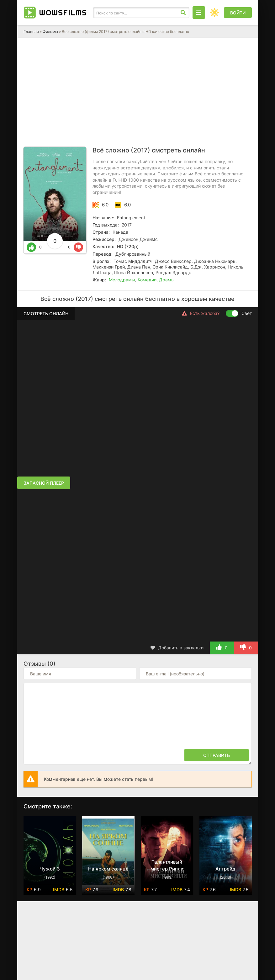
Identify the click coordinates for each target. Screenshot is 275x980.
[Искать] (183, 13)
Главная (31, 32)
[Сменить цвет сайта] (214, 13)
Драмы (167, 280)
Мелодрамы (122, 280)
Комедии (147, 280)
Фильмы (50, 32)
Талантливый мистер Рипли (167, 865)
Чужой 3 (50, 869)
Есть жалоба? (201, 313)
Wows (63, 13)
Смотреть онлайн (46, 314)
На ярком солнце (108, 869)
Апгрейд (225, 869)
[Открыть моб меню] (199, 13)
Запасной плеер (44, 483)
